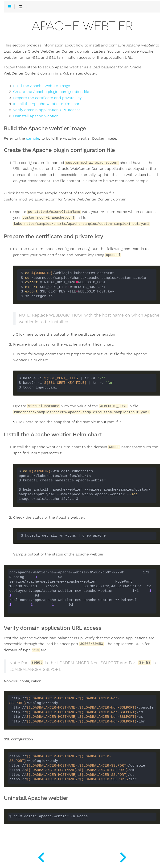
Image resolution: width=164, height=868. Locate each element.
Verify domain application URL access (47, 110)
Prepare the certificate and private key (47, 98)
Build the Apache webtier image (42, 86)
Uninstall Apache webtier (35, 116)
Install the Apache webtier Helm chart (47, 104)
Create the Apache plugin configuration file (51, 92)
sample (33, 138)
